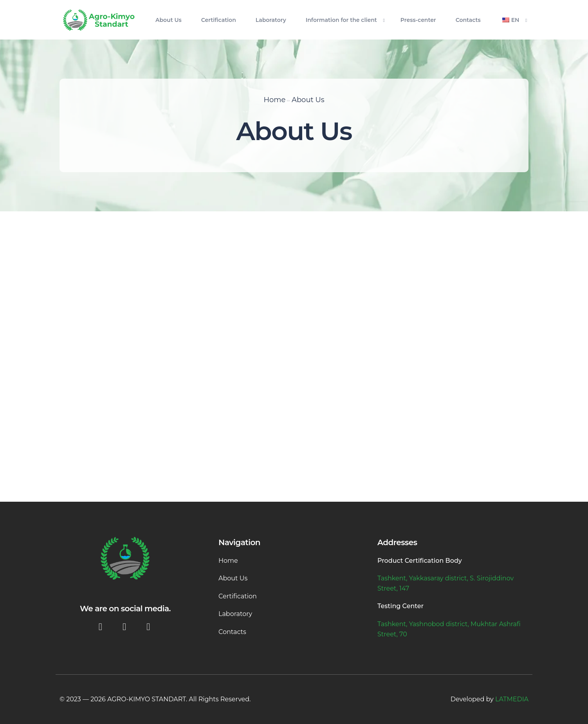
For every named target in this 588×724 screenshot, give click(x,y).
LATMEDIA (512, 699)
